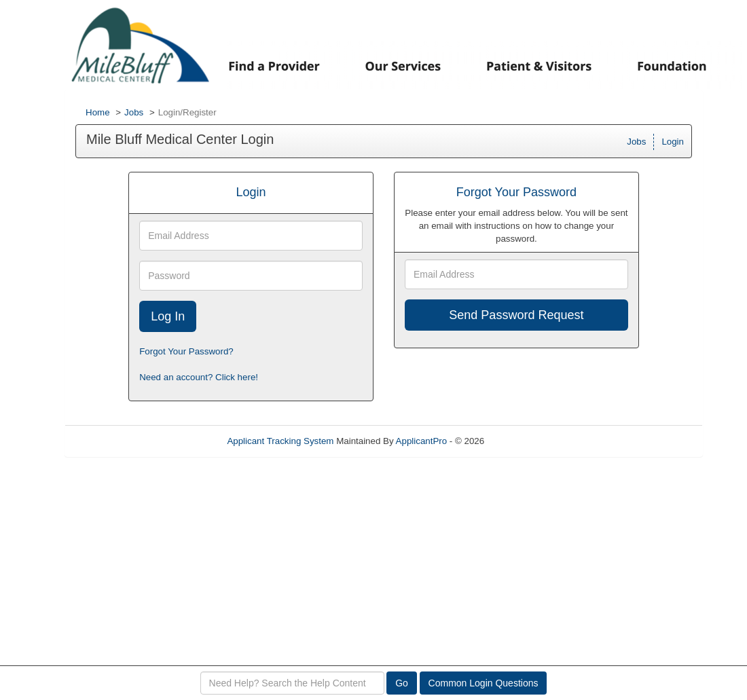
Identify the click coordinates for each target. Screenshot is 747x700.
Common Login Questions (484, 683)
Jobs (134, 112)
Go (402, 683)
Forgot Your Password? (186, 351)
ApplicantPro (422, 441)
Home (98, 112)
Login (673, 142)
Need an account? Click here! (199, 377)
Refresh (525, 441)
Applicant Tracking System (280, 441)
